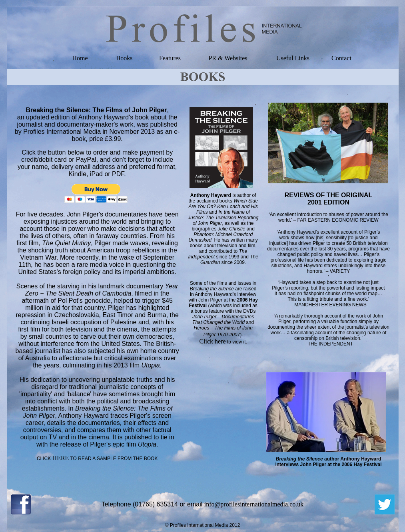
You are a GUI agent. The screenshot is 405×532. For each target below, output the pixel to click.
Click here (212, 341)
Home (80, 58)
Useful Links (293, 58)
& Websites (232, 58)
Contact (341, 58)
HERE (61, 458)
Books (125, 58)
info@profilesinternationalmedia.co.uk (254, 504)
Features (170, 58)
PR (212, 58)
